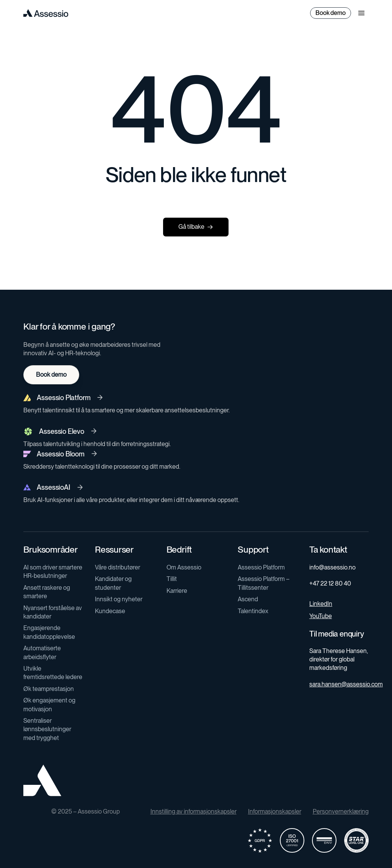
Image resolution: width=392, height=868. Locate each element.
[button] (361, 13)
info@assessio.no (332, 567)
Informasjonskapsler (275, 811)
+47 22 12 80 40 (330, 583)
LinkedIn (321, 604)
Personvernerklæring (341, 811)
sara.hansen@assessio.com (346, 684)
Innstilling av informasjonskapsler (194, 811)
